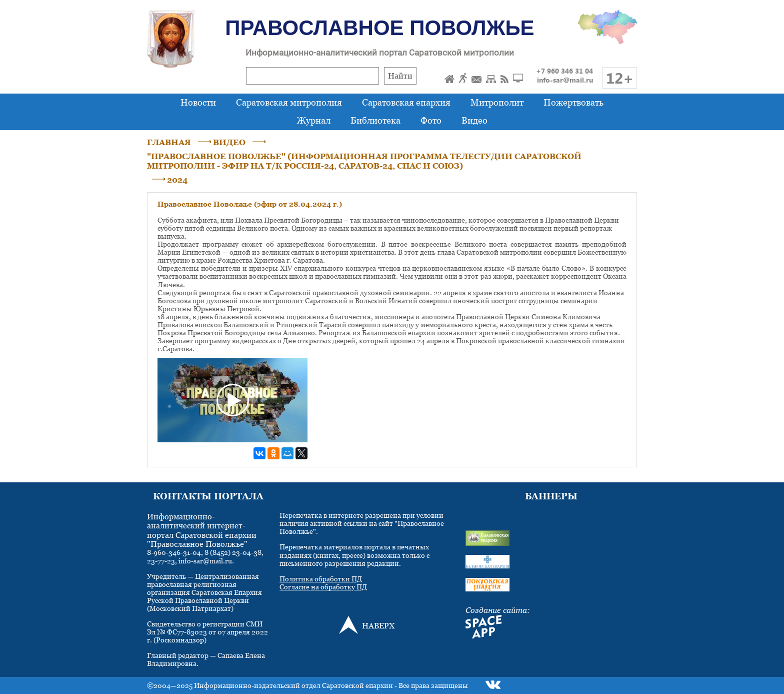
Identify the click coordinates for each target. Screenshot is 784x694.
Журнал (314, 120)
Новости (198, 102)
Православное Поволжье (379, 28)
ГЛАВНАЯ (169, 142)
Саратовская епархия (406, 102)
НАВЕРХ (378, 625)
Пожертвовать (573, 102)
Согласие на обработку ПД (323, 587)
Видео (474, 120)
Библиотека (375, 120)
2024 (177, 180)
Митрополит (497, 102)
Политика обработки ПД (321, 579)
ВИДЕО (229, 142)
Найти (400, 76)
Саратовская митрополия (289, 102)
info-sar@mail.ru (565, 80)
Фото (431, 120)
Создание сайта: (498, 610)
